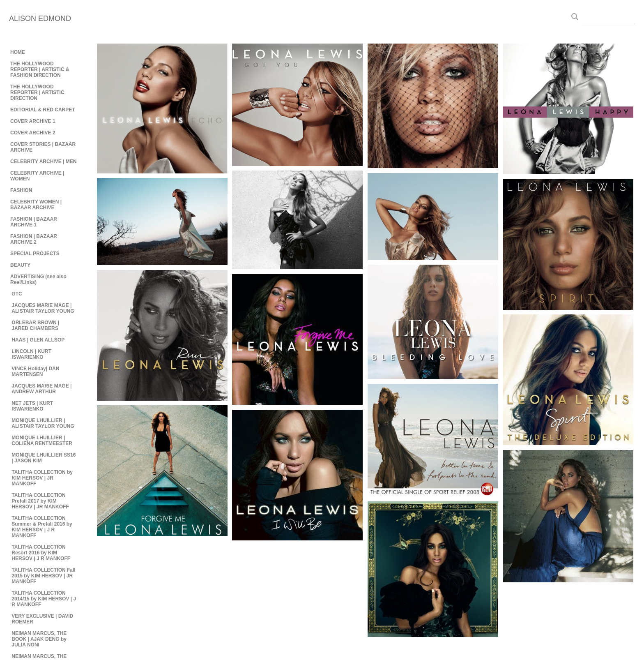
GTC (17, 294)
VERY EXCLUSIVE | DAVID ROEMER (42, 619)
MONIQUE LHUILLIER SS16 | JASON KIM (44, 458)
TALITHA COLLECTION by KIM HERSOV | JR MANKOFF (42, 478)
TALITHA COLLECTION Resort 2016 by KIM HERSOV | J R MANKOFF (41, 553)
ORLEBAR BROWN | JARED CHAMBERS (35, 325)
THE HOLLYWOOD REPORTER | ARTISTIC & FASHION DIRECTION (40, 69)
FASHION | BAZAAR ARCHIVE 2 (34, 239)
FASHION (21, 190)
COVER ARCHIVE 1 (33, 121)
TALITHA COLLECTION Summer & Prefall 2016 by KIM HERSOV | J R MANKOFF (42, 527)
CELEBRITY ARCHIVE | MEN (43, 162)
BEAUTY (20, 265)
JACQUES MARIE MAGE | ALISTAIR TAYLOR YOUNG (43, 308)
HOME (18, 52)
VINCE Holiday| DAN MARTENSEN (35, 372)
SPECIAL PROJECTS (35, 254)
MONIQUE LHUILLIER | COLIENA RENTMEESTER (42, 441)
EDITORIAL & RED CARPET (43, 110)
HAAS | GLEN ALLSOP (38, 340)
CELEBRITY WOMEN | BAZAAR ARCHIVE (36, 205)
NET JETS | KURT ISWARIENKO (32, 406)
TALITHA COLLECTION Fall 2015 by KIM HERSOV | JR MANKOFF (43, 576)
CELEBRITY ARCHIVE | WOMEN (37, 176)
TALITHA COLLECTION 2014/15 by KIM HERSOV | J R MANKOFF (44, 599)
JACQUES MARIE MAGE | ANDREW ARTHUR (41, 389)
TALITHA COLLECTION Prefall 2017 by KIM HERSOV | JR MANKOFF (40, 501)
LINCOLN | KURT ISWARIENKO (31, 354)
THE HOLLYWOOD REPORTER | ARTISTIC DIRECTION (37, 92)
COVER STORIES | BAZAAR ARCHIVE (43, 147)
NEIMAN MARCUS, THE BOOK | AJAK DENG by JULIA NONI (39, 639)
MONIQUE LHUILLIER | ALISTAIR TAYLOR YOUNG (43, 423)
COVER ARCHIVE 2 (33, 133)
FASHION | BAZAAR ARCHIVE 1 (34, 222)
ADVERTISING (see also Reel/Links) (38, 279)
